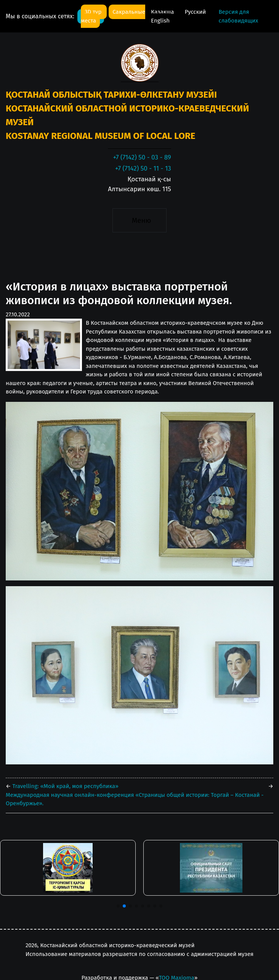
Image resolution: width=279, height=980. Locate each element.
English (160, 21)
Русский (196, 12)
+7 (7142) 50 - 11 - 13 (143, 168)
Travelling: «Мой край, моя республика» (65, 786)
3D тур (94, 12)
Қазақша (163, 12)
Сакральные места (113, 16)
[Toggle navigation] (139, 220)
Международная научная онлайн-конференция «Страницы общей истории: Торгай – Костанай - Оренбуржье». (135, 799)
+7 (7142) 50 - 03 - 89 (142, 157)
